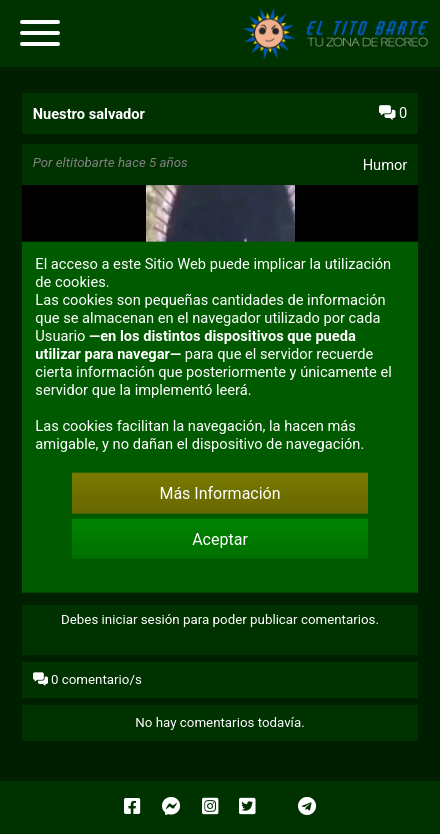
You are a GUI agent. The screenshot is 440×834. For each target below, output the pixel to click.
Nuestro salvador (89, 114)
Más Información (219, 493)
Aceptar (220, 538)
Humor (385, 165)
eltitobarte (85, 162)
